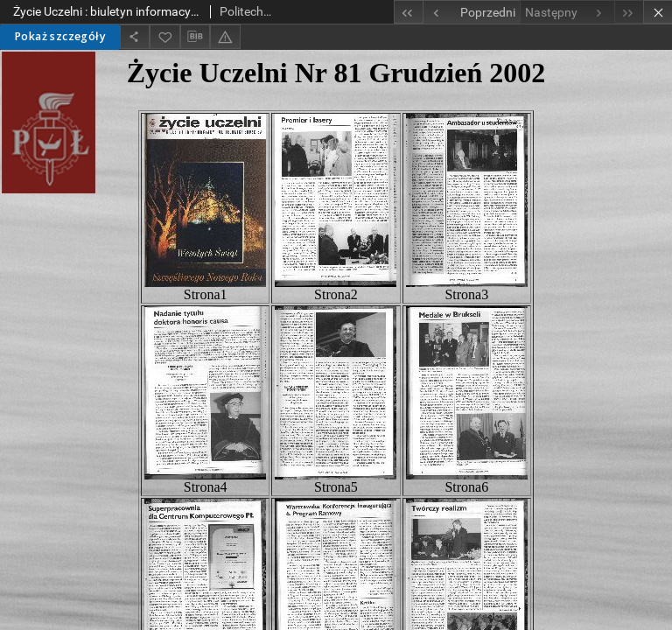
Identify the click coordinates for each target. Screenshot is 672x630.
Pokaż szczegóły (60, 36)
